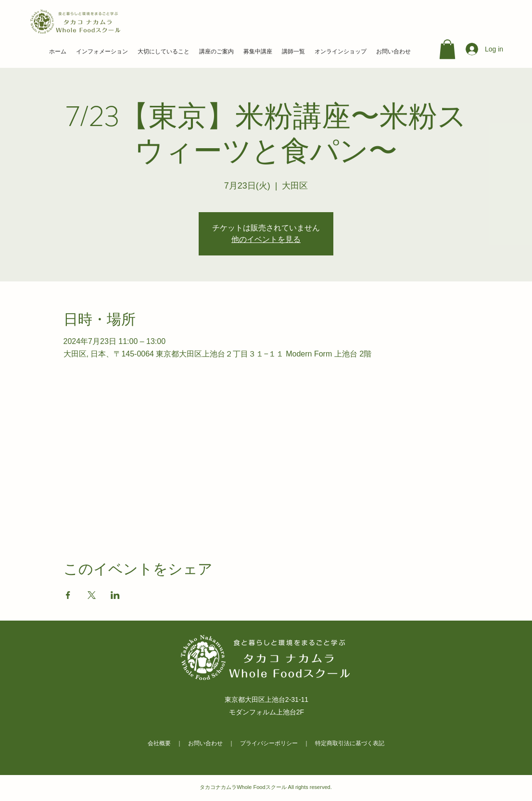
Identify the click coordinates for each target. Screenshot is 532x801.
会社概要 (159, 743)
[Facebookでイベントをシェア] (68, 595)
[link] (447, 49)
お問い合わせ (205, 743)
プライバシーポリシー (269, 743)
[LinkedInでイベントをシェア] (115, 595)
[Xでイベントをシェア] (92, 595)
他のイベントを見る (266, 239)
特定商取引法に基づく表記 (350, 743)
